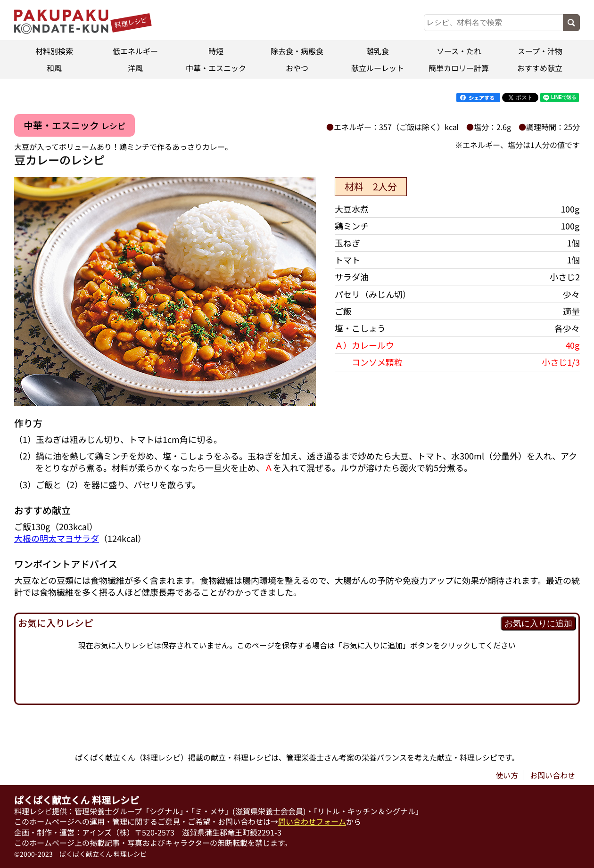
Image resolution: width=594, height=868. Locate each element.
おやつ (297, 68)
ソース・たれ (459, 51)
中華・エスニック (216, 68)
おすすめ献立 (540, 68)
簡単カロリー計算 (459, 68)
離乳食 (378, 51)
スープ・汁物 (540, 51)
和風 (54, 68)
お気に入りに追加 (538, 623)
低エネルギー (135, 51)
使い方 (507, 775)
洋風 (135, 68)
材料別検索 (54, 51)
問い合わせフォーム (312, 822)
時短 (216, 51)
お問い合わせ (553, 775)
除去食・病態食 (297, 51)
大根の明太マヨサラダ (57, 538)
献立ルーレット (378, 68)
